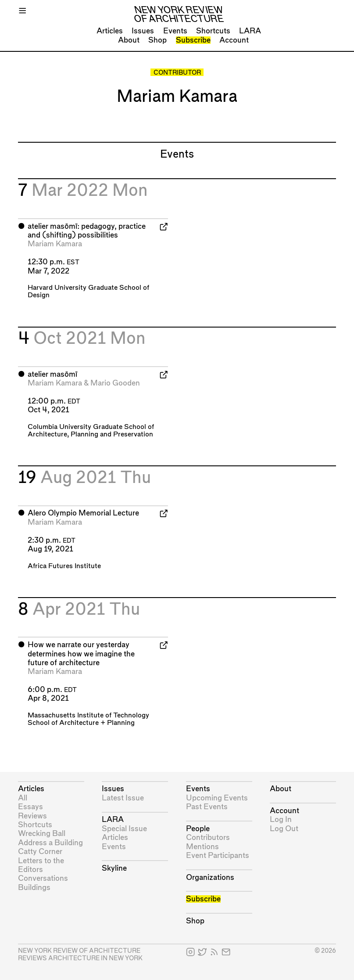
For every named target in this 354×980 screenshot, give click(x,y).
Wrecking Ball (42, 834)
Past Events (207, 807)
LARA (250, 31)
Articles (110, 31)
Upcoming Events (217, 798)
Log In (281, 820)
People (198, 829)
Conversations (43, 878)
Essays (30, 807)
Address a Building (50, 843)
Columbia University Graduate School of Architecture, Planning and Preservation (91, 431)
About (129, 40)
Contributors (208, 838)
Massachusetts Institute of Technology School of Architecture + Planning (88, 719)
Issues (143, 31)
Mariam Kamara (55, 244)
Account (234, 40)
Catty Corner (40, 852)
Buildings (34, 888)
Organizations (210, 877)
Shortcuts (213, 31)
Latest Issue (123, 798)
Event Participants (218, 856)
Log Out (284, 829)
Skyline (114, 868)
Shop (157, 40)
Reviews (32, 816)
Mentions (202, 847)
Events (175, 31)
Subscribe (193, 40)
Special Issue (124, 829)
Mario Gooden (115, 383)
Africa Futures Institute (64, 566)
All (23, 798)
